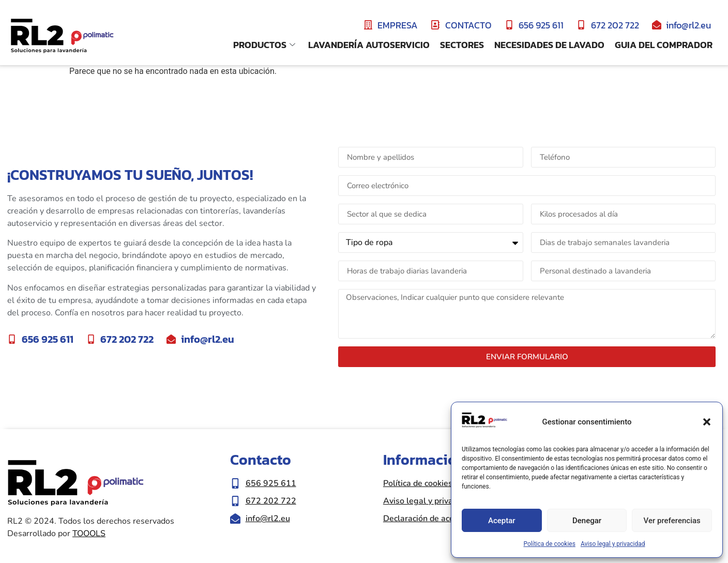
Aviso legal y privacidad (613, 544)
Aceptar (502, 521)
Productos (266, 45)
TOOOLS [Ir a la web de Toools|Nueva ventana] (89, 534)
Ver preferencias (672, 521)
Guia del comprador (664, 45)
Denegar (587, 521)
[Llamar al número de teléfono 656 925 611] (301, 483)
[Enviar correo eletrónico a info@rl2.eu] (301, 519)
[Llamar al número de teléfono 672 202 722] (301, 501)
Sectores (462, 45)
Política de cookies (549, 544)
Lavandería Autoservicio (369, 45)
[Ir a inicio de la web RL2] (62, 36)
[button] (707, 422)
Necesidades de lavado (549, 45)
